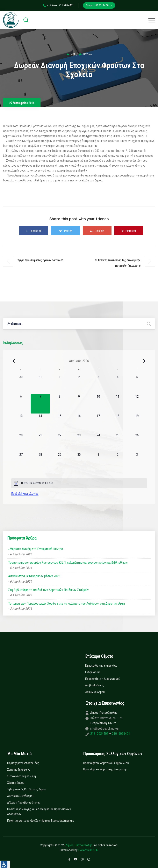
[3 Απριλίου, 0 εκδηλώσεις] (98, 384)
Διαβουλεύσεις (95, 685)
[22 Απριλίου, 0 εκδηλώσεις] (60, 443)
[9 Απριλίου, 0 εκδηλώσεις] (79, 404)
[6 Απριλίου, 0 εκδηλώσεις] (21, 404)
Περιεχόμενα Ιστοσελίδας (23, 763)
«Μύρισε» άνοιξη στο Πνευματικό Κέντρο (36, 549)
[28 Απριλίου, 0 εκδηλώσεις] (40, 462)
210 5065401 (121, 734)
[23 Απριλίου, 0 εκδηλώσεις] (79, 443)
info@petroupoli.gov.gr (105, 728)
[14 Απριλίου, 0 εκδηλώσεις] (40, 423)
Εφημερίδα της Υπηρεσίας (101, 666)
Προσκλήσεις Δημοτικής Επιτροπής (105, 769)
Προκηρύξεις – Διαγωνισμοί (102, 679)
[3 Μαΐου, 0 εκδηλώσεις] (137, 462)
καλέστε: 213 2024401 (58, 5)
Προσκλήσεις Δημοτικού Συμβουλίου (106, 763)
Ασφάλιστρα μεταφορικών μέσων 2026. (35, 576)
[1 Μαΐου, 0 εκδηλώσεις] (98, 462)
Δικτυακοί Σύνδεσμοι (20, 796)
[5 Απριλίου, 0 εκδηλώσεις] (137, 384)
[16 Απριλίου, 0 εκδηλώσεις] (79, 423)
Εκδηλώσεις (93, 672)
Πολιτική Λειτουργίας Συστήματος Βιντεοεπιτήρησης (41, 821)
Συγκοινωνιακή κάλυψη (21, 776)
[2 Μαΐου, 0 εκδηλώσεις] (118, 462)
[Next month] (144, 361)
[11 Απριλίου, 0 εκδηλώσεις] (118, 404)
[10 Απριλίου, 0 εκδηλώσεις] (98, 404)
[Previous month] (14, 361)
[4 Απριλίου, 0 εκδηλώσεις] (118, 384)
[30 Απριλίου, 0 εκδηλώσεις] (79, 462)
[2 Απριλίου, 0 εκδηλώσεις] (79, 384)
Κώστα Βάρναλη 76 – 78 (106, 718)
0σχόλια (85, 55)
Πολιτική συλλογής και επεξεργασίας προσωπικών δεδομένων (39, 812)
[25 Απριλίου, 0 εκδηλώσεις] (118, 443)
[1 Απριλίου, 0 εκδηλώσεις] (60, 384)
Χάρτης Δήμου (16, 783)
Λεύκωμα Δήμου (95, 692)
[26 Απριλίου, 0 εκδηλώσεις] (137, 443)
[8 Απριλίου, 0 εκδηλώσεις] (60, 404)
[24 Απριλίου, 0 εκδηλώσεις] (98, 443)
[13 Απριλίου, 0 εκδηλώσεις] (21, 423)
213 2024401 (100, 734)
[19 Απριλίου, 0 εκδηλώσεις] (137, 423)
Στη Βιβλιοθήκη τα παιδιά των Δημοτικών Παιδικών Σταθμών (48, 590)
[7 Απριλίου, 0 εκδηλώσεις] (40, 404)
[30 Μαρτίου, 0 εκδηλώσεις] (21, 384)
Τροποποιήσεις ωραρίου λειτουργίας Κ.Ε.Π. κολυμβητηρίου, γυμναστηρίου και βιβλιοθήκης (68, 563)
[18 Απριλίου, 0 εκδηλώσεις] (118, 423)
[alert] (79, 483)
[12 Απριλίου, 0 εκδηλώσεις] (137, 404)
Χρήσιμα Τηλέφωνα (19, 770)
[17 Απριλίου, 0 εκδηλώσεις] (98, 423)
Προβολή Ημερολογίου (25, 494)
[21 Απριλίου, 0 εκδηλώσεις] (40, 443)
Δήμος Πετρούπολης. (79, 845)
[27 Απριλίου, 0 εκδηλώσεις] (21, 462)
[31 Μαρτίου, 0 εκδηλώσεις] (40, 384)
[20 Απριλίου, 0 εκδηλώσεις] (21, 443)
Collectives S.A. (88, 850)
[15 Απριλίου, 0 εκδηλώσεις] (60, 423)
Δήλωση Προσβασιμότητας (24, 803)
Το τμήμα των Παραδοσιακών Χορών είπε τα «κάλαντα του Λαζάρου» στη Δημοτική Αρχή (67, 603)
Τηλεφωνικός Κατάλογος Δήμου (27, 789)
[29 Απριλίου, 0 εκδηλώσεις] (60, 462)
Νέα (73, 55)
